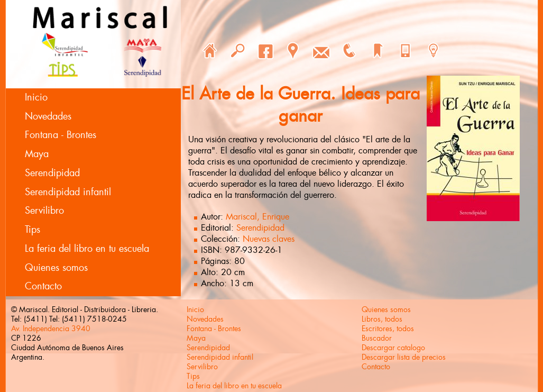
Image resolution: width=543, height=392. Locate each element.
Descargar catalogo (393, 348)
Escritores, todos (388, 329)
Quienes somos (56, 268)
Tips (33, 230)
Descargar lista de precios (404, 357)
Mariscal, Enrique (257, 217)
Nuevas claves (269, 239)
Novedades (48, 116)
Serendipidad (52, 173)
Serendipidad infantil (68, 192)
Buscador (377, 338)
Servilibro (44, 211)
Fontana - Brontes (61, 135)
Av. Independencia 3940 (51, 329)
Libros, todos (382, 319)
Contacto (43, 286)
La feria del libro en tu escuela (87, 249)
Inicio (36, 97)
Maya (37, 154)
